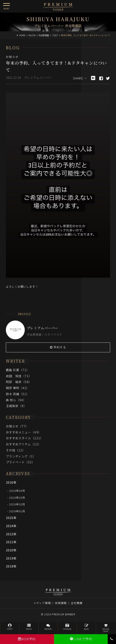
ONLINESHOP (106, 628)
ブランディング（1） (21, 456)
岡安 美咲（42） (18, 388)
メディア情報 (42, 603)
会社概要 (77, 603)
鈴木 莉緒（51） (18, 394)
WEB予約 (27, 639)
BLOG (86, 627)
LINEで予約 (81, 639)
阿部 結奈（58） (19, 382)
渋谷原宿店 (44, 35)
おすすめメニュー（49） (24, 432)
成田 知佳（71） (19, 376)
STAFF (10, 627)
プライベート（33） (20, 462)
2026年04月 (17, 491)
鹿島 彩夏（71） (18, 370)
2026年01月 (17, 511)
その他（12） (16, 450)
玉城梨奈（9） (16, 406)
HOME (22, 35)
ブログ (55, 35)
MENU (29, 627)
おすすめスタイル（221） (25, 438)
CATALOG (67, 627)
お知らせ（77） (17, 426)
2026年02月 (17, 504)
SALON (32, 35)
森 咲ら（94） (16, 400)
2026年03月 (17, 497)
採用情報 (61, 603)
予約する (58, 347)
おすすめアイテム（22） (23, 444)
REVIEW (48, 627)
